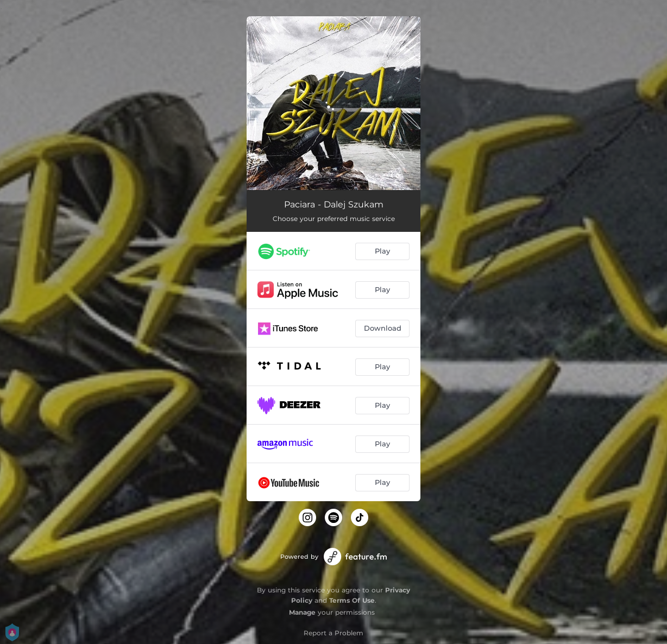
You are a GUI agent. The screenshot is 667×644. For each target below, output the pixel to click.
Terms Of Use (352, 600)
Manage (302, 612)
